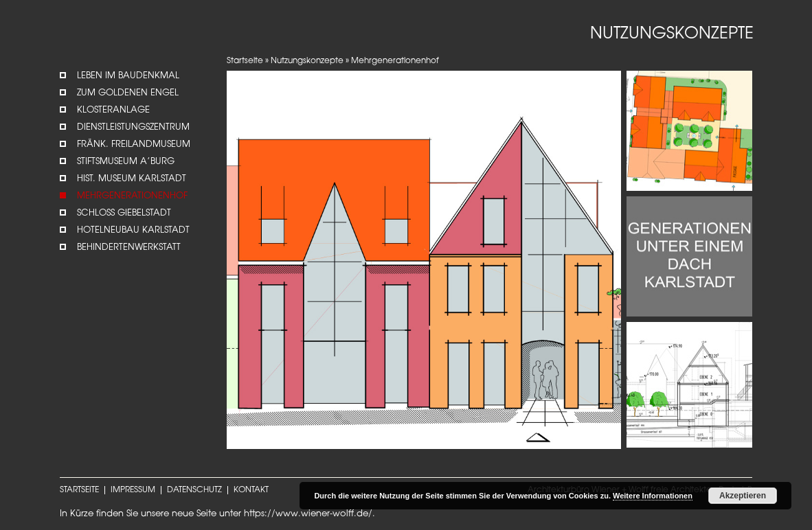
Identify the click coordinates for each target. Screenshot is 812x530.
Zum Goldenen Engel (128, 93)
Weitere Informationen (653, 496)
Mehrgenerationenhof (132, 196)
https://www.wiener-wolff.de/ (308, 514)
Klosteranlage (113, 110)
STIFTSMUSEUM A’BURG (126, 162)
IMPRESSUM (133, 490)
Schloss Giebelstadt (124, 213)
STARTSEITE (79, 490)
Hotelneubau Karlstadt (133, 230)
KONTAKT (251, 490)
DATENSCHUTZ (194, 490)
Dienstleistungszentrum (133, 127)
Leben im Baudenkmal (128, 76)
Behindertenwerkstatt (129, 247)
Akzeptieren (743, 496)
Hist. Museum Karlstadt (132, 179)
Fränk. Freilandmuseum (134, 145)
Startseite (245, 61)
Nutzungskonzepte (307, 61)
